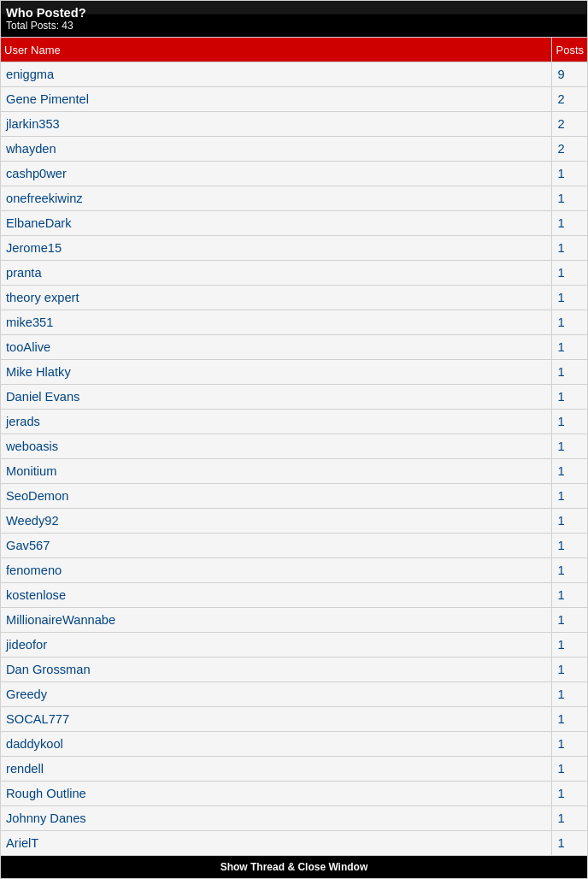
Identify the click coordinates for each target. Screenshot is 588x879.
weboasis (32, 446)
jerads (23, 422)
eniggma (30, 74)
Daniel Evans (43, 397)
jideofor (26, 645)
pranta (24, 273)
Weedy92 (32, 521)
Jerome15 (34, 248)
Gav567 (28, 546)
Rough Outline (46, 793)
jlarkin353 (33, 124)
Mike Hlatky (38, 372)
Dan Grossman (48, 670)
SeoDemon (37, 496)
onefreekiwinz (44, 198)
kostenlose (36, 595)
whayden (31, 149)
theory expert (43, 298)
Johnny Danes (46, 818)
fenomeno (34, 570)
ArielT (22, 843)
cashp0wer (36, 174)
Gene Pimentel (47, 99)
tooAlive (28, 347)
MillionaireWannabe (61, 620)
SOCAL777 (38, 719)
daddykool (35, 744)
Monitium (31, 471)
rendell (25, 769)
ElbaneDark (39, 223)
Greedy (26, 694)
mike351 (29, 322)
